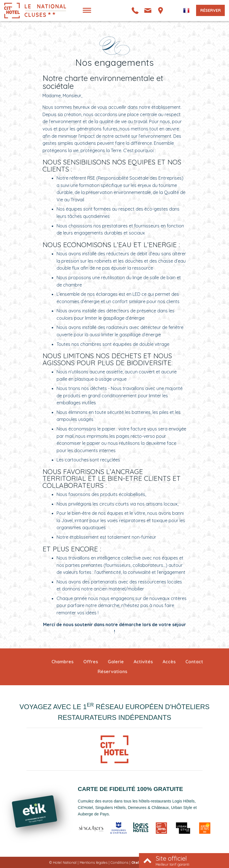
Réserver (211, 10)
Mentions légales (94, 862)
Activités (143, 662)
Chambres (62, 662)
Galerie (116, 662)
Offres (91, 662)
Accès (169, 662)
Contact (194, 662)
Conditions (119, 862)
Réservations (112, 671)
